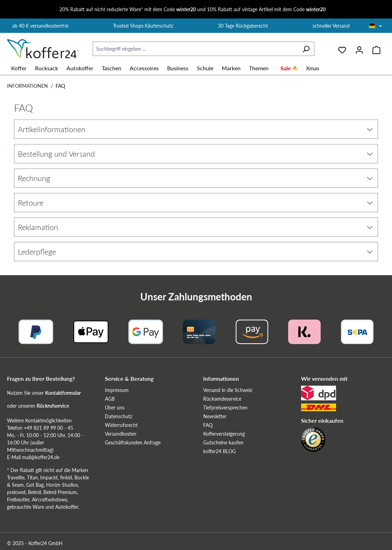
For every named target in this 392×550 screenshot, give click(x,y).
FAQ (208, 425)
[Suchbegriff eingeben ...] (195, 49)
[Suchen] (306, 49)
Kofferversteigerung (224, 434)
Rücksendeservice (222, 399)
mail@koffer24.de (41, 457)
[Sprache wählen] (375, 26)
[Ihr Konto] (359, 49)
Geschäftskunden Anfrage (133, 442)
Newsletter (215, 416)
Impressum (117, 390)
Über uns (115, 408)
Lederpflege (195, 252)
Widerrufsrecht (121, 425)
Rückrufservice (53, 406)
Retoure (195, 203)
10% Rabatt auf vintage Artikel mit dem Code (266, 9)
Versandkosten (121, 434)
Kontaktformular (63, 393)
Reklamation (195, 227)
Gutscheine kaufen (223, 442)
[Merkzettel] (342, 49)
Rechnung (195, 178)
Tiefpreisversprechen (225, 408)
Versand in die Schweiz (228, 390)
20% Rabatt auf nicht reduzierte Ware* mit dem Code (128, 9)
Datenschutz (119, 416)
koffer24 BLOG (219, 451)
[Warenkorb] (376, 49)
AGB (110, 399)
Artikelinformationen (195, 129)
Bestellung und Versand (195, 154)
